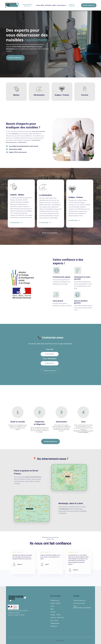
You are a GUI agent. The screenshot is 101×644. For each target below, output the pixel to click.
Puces (52, 606)
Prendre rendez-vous (89, 5)
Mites (52, 609)
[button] (62, 5)
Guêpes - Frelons (56, 615)
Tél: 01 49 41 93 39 (79, 603)
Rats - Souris (54, 620)
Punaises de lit (55, 600)
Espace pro (54, 626)
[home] (12, 5)
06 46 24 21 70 (50, 363)
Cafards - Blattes (55, 603)
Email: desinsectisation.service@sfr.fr (82, 607)
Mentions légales (60, 641)
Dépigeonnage (55, 623)
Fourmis (53, 612)
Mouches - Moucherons (57, 618)
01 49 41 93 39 (50, 354)
